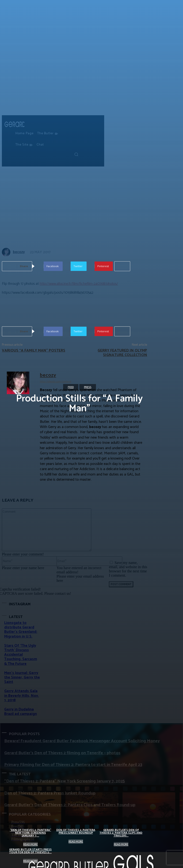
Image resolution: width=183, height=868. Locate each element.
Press (88, 387)
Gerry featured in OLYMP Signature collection (122, 353)
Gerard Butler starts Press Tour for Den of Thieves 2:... (30, 851)
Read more (30, 844)
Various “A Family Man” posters (34, 351)
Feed (71, 387)
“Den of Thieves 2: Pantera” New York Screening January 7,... (30, 833)
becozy (48, 375)
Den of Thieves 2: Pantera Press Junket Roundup (76, 831)
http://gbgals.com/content (56, 382)
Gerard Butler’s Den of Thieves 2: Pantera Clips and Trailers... (121, 833)
